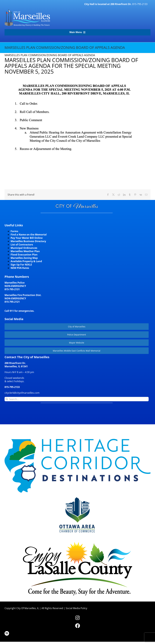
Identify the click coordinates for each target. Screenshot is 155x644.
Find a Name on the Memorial (29, 235)
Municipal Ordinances (24, 248)
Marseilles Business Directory (28, 241)
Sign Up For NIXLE (21, 265)
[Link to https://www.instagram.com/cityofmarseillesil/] (77, 618)
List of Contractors (22, 245)
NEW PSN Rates (20, 268)
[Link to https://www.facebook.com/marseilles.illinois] (77, 626)
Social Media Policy (76, 608)
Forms (14, 231)
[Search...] (77, 399)
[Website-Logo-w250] (77, 497)
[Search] (7, 399)
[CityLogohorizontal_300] (27, 9)
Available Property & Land (26, 261)
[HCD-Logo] (77, 440)
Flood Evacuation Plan (24, 255)
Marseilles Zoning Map (24, 258)
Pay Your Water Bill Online (27, 238)
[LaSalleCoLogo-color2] (78, 543)
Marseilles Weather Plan (25, 251)
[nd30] (7, 632)
